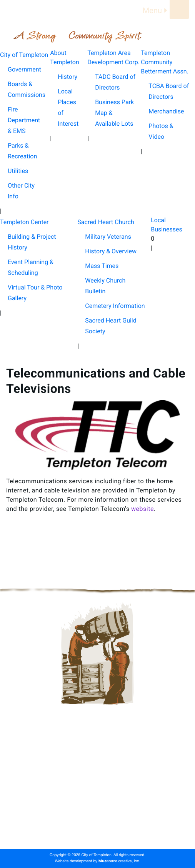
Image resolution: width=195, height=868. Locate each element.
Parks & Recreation (22, 151)
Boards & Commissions (27, 89)
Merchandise (166, 111)
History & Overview (111, 251)
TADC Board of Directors (115, 82)
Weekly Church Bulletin (105, 286)
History (67, 77)
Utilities (18, 171)
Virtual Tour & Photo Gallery (35, 293)
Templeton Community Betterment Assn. (97, 791)
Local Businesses (97, 828)
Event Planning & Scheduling (31, 267)
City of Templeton (98, 754)
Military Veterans (108, 237)
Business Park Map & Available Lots (114, 113)
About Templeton (98, 767)
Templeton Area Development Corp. (97, 779)
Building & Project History (32, 242)
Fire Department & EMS (24, 120)
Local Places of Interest (68, 107)
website (142, 509)
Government (24, 69)
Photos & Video (161, 131)
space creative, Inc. (119, 861)
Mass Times (102, 266)
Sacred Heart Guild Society (111, 326)
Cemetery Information (115, 306)
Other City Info (21, 191)
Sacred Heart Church (97, 816)
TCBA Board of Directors (169, 91)
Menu (156, 10)
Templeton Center (97, 803)
